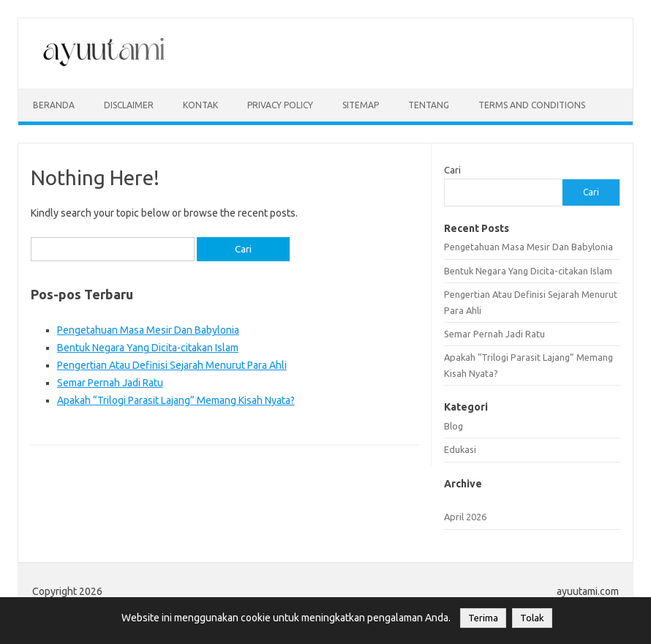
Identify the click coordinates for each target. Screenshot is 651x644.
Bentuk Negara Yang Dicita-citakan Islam (148, 348)
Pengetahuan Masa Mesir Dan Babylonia (148, 330)
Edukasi (460, 449)
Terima (483, 618)
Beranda (54, 105)
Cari (452, 170)
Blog (454, 426)
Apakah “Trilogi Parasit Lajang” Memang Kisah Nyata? (176, 400)
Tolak (532, 618)
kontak (200, 105)
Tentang (429, 105)
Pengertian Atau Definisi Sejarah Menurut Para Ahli (172, 365)
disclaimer (129, 105)
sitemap (361, 105)
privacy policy (280, 105)
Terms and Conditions (532, 105)
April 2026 (465, 517)
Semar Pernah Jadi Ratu (110, 383)
